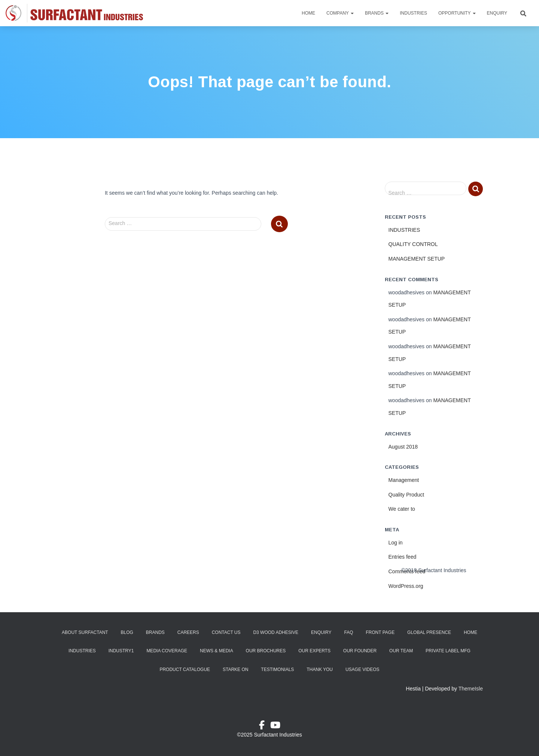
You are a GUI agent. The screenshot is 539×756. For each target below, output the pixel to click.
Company (340, 13)
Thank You (320, 670)
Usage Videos (363, 670)
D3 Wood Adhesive (276, 632)
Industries (413, 13)
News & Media (217, 651)
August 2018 (403, 447)
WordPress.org (406, 586)
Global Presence (429, 632)
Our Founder (360, 651)
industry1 (121, 651)
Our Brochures (266, 651)
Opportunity (457, 13)
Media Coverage (167, 651)
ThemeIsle (471, 689)
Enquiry (497, 13)
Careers (188, 632)
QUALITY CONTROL (413, 244)
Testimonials (277, 670)
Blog (127, 632)
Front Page (380, 632)
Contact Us (226, 632)
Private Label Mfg (448, 651)
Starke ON (235, 670)
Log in (396, 543)
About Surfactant (85, 632)
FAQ (348, 632)
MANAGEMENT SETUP (417, 259)
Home (308, 13)
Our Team (401, 651)
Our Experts (314, 651)
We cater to (402, 509)
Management (404, 480)
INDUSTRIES (404, 230)
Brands (377, 13)
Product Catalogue (185, 670)
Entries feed (403, 557)
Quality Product (406, 495)
